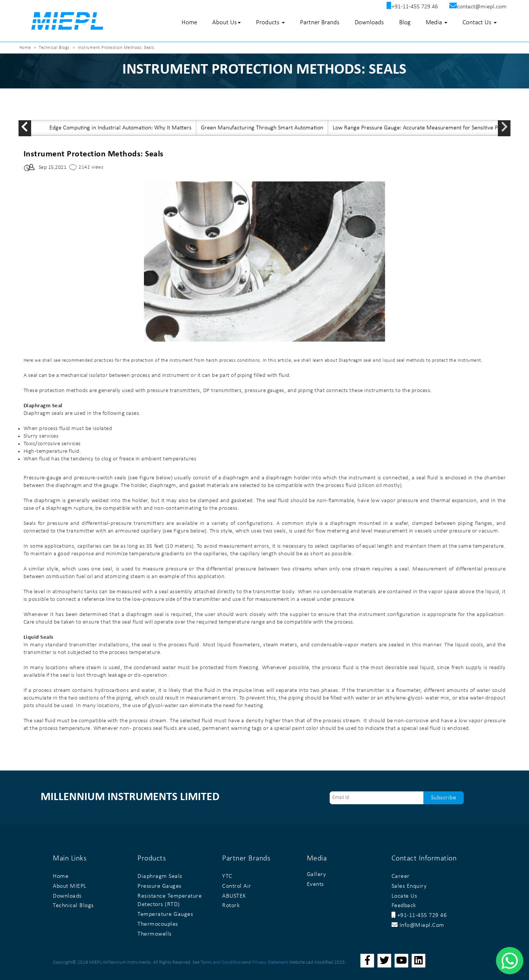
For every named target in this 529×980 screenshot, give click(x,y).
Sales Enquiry (409, 886)
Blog (405, 23)
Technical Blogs (54, 48)
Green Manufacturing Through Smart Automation (262, 128)
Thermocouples (158, 924)
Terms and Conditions (222, 962)
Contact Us (480, 23)
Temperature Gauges (165, 914)
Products (270, 23)
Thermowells (155, 934)
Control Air (237, 886)
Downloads (369, 23)
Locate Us (404, 896)
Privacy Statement (270, 962)
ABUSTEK (234, 896)
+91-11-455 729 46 (419, 915)
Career (401, 876)
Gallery (317, 874)
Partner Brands (320, 23)
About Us (227, 23)
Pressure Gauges (159, 886)
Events (315, 884)
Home (189, 23)
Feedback (404, 906)
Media (437, 23)
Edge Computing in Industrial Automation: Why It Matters (120, 128)
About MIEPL (70, 886)
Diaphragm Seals (160, 876)
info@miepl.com (418, 925)
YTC (227, 876)
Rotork (231, 906)
